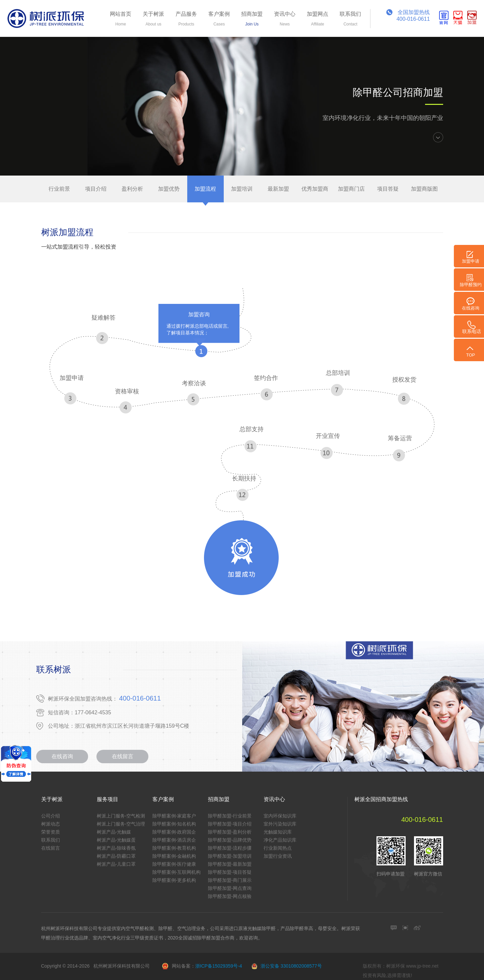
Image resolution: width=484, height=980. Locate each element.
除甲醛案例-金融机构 (174, 856)
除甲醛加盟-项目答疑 (230, 872)
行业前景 (59, 189)
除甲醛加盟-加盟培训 (230, 856)
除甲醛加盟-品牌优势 (230, 840)
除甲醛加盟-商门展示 (230, 880)
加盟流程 (205, 189)
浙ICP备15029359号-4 (219, 966)
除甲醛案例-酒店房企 (174, 840)
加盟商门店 (351, 189)
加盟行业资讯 (278, 856)
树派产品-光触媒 (114, 832)
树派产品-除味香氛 (116, 848)
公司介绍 (51, 816)
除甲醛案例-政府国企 (174, 832)
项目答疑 (388, 189)
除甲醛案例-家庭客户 (174, 816)
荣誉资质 (51, 832)
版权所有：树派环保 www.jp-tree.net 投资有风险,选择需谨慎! (401, 971)
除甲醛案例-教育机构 (174, 848)
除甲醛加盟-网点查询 (230, 888)
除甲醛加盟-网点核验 (230, 896)
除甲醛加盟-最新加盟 (230, 864)
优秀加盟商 (315, 189)
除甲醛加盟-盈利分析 (230, 832)
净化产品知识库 (280, 840)
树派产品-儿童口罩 (116, 864)
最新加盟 (278, 189)
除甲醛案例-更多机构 (174, 880)
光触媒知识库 (278, 832)
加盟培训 (242, 189)
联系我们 (51, 840)
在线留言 (123, 756)
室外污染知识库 (280, 824)
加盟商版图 (424, 189)
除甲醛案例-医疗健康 (174, 864)
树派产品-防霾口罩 (116, 856)
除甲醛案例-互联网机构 (177, 872)
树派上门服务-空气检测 (121, 816)
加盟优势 (169, 189)
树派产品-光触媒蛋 (116, 840)
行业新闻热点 (278, 848)
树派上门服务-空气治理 (121, 824)
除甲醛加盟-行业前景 (230, 816)
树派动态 (51, 824)
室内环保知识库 (280, 816)
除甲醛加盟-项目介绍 (230, 824)
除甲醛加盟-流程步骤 (230, 848)
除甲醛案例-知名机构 (174, 824)
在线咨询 (62, 756)
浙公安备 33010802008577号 (291, 966)
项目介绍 (96, 189)
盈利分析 (132, 189)
